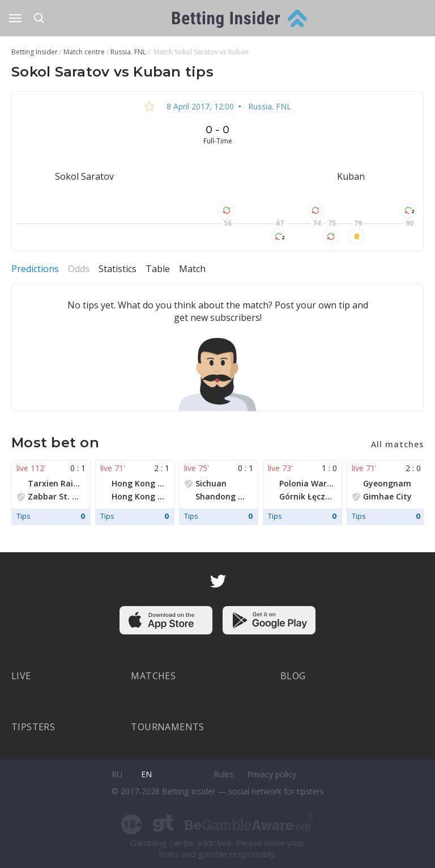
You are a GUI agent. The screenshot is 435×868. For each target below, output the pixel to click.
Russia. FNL (268, 106)
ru (117, 774)
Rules (223, 774)
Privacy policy (272, 774)
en (146, 774)
